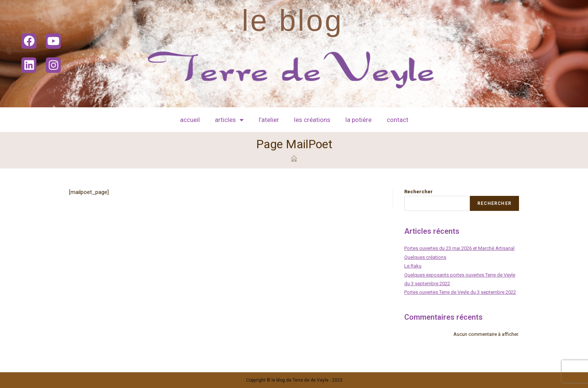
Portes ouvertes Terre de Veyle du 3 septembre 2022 (460, 292)
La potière (358, 120)
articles (229, 120)
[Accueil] (294, 159)
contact (397, 120)
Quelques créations (425, 257)
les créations (312, 120)
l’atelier (269, 120)
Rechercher (418, 192)
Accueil (190, 120)
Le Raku (413, 266)
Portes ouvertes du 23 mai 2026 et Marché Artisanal (459, 248)
